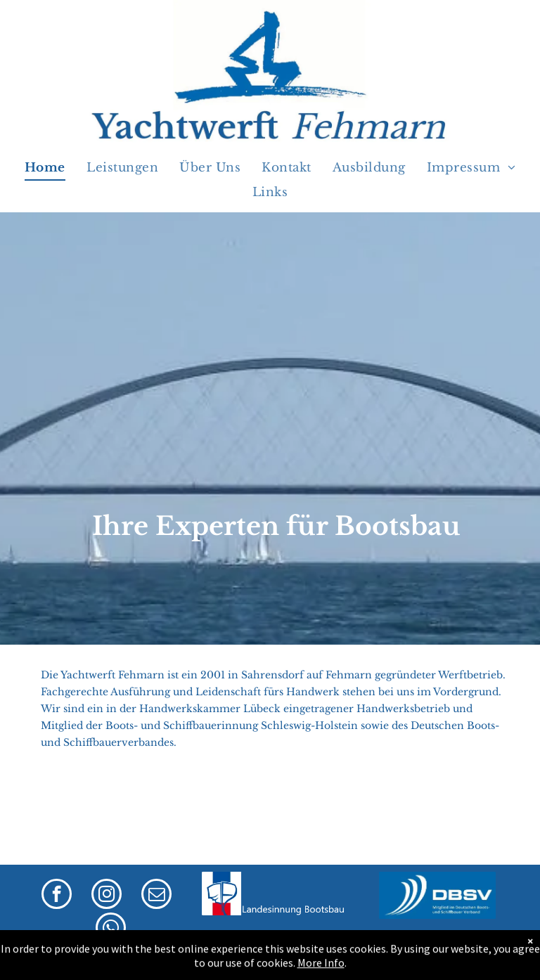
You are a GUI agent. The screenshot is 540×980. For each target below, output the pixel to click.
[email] (156, 896)
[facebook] (57, 896)
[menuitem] (45, 168)
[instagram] (107, 896)
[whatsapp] (111, 929)
